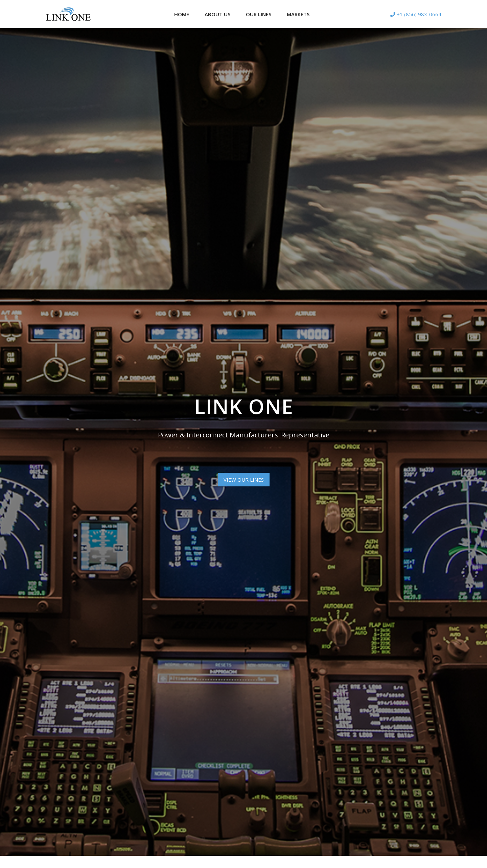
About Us (217, 14)
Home (182, 14)
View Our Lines (244, 480)
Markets (298, 14)
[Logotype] (68, 14)
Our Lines (259, 14)
